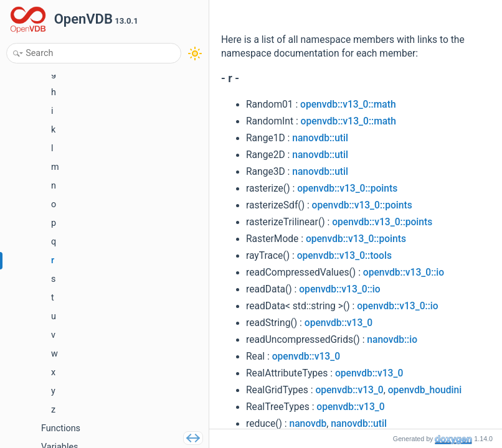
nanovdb (308, 424)
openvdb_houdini (425, 390)
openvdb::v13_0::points (347, 189)
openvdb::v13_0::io (404, 273)
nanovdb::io (392, 340)
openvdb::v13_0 (339, 323)
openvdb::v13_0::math (348, 105)
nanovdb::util (320, 138)
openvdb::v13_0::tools (344, 256)
